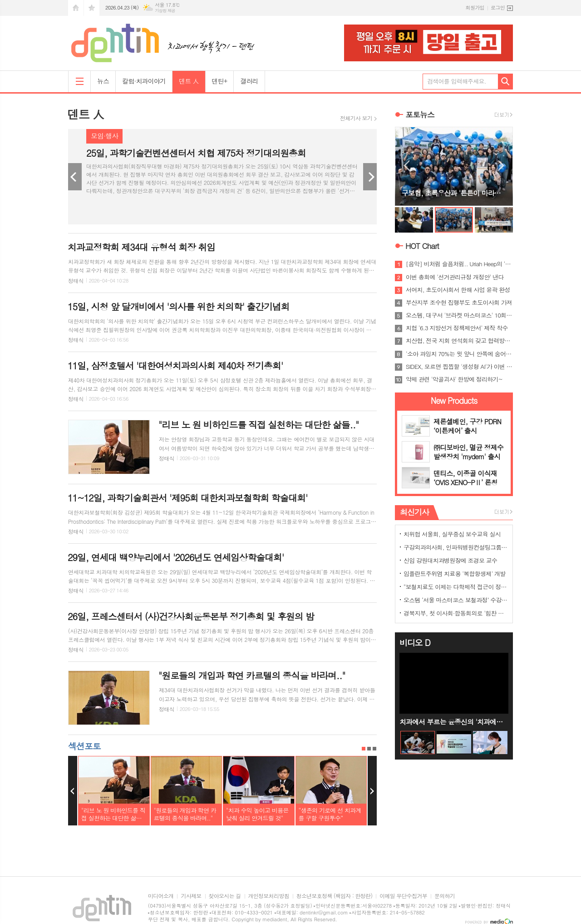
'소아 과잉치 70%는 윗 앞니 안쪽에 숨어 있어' (459, 354)
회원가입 (475, 7)
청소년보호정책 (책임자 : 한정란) (334, 896)
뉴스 (103, 81)
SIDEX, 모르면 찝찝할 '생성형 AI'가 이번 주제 (459, 367)
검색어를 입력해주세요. (457, 81)
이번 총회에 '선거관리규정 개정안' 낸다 (455, 277)
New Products (454, 400)
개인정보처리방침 (269, 896)
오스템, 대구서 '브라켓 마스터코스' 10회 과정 (459, 315)
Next (370, 177)
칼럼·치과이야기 (144, 81)
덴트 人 (189, 81)
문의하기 (445, 896)
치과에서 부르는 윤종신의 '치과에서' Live (454, 722)
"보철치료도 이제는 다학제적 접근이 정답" (456, 587)
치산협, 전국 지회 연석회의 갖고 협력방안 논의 (459, 341)
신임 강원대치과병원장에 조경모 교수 (450, 560)
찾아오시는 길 (225, 896)
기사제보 (191, 896)
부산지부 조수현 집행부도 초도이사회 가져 (459, 303)
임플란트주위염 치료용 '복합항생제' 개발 (454, 574)
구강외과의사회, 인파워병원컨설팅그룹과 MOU (456, 547)
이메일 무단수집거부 (403, 896)
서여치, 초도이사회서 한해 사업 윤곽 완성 (458, 290)
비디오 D (415, 643)
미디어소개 (161, 896)
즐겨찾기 (92, 8)
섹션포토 (84, 746)
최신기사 (414, 512)
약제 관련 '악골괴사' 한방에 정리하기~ (454, 379)
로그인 (498, 7)
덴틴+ (220, 81)
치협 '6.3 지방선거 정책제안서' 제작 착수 (457, 328)
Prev (75, 177)
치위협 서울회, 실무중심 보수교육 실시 (452, 534)
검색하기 (505, 82)
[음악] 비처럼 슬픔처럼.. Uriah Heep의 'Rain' (459, 264)
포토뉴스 (420, 114)
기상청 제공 (165, 11)
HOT (422, 246)
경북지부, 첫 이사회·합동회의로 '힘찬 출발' (456, 613)
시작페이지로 (76, 8)
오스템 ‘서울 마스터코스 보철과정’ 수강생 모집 (456, 600)
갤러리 (249, 81)
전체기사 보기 (356, 118)
